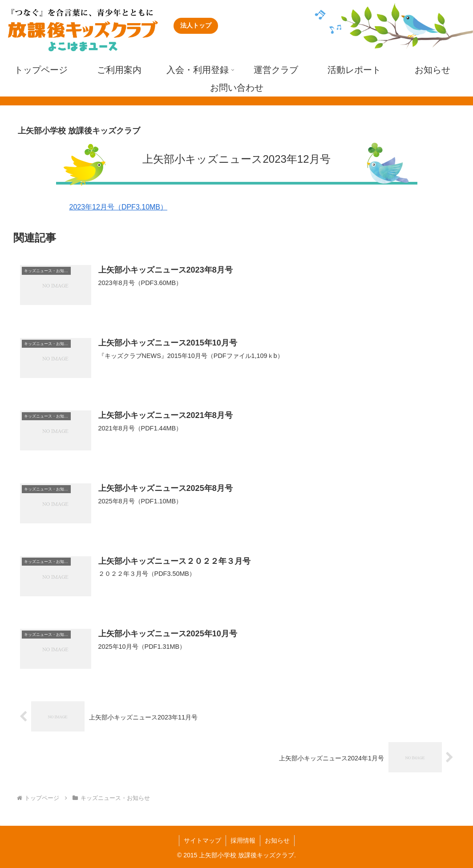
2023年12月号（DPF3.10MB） (119, 207)
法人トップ (196, 25)
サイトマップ (202, 840)
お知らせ (277, 840)
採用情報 (243, 840)
